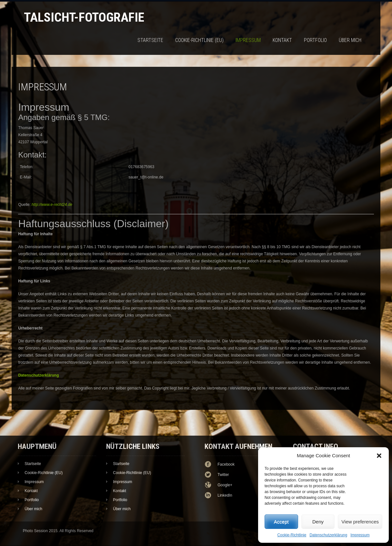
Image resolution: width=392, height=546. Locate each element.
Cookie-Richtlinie (292, 535)
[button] (379, 456)
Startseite (150, 40)
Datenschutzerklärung (328, 535)
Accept (281, 522)
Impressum (360, 535)
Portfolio (315, 40)
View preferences (360, 522)
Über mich (350, 40)
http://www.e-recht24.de (52, 205)
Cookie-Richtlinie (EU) (199, 40)
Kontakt (282, 40)
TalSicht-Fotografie (84, 17)
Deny (318, 522)
